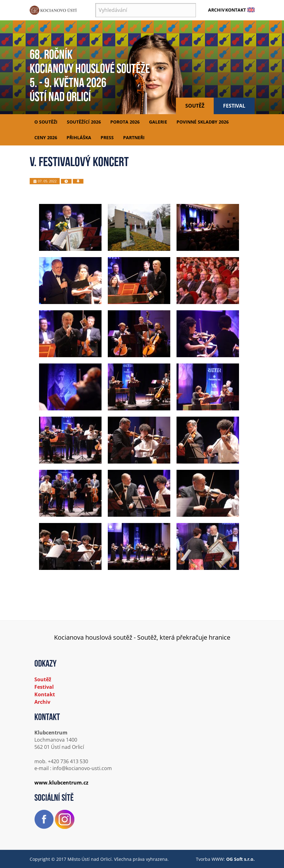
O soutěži (46, 122)
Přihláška (79, 137)
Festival (234, 106)
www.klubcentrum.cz (61, 783)
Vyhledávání (95, 3)
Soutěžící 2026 (84, 122)
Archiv (216, 10)
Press (107, 137)
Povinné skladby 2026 (203, 122)
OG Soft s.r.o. (240, 859)
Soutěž (195, 106)
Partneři (134, 137)
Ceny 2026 (46, 137)
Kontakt (236, 10)
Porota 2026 (125, 122)
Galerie (158, 122)
